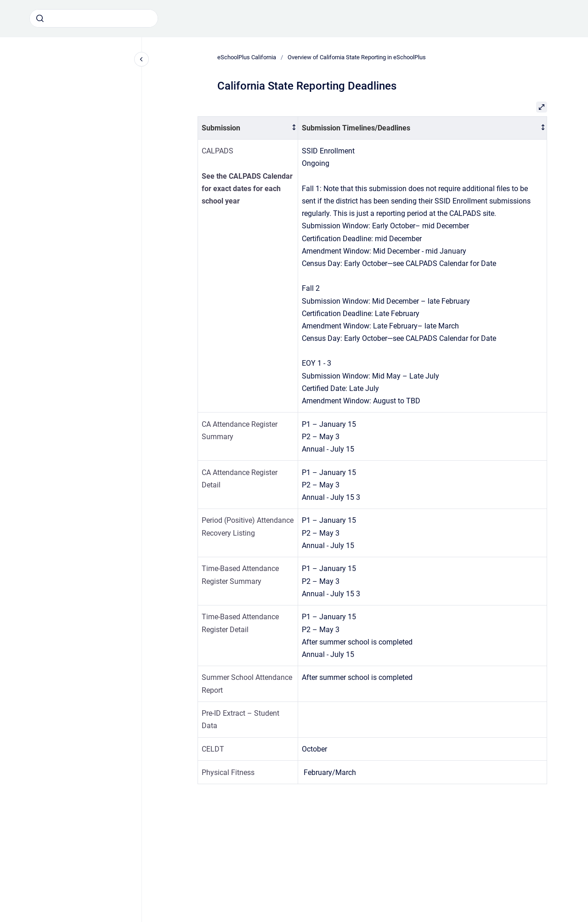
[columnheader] (248, 128)
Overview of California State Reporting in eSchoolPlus (357, 57)
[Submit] (40, 18)
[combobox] (94, 18)
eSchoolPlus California (247, 57)
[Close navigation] (141, 59)
